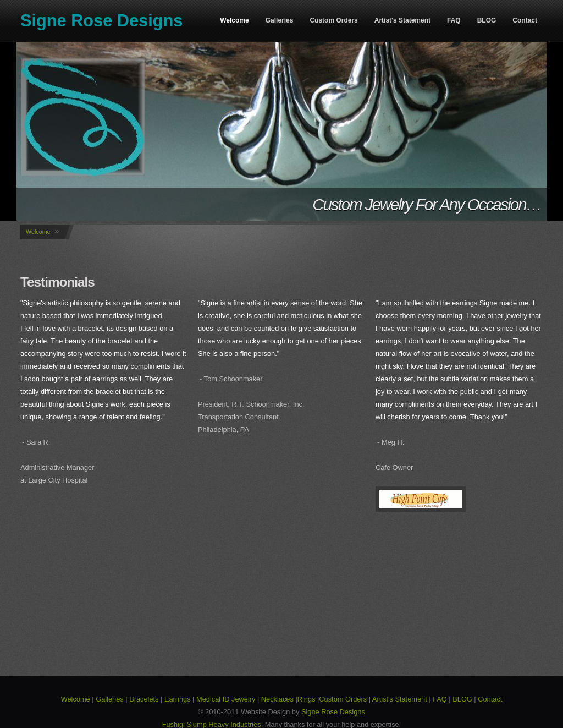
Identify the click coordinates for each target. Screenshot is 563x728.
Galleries (280, 20)
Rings (307, 699)
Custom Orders (333, 20)
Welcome (234, 20)
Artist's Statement (402, 20)
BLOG (487, 20)
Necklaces (277, 699)
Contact (525, 20)
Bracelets (144, 699)
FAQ (454, 20)
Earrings (178, 699)
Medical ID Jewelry (226, 699)
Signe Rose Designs (101, 21)
